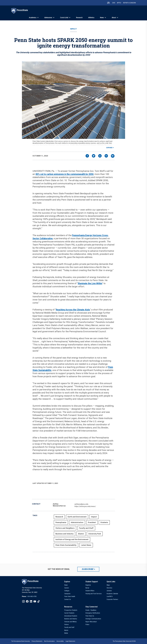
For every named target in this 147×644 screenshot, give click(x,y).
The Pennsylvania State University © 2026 (124, 641)
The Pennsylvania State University (21, 641)
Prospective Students (71, 610)
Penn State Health (70, 596)
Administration (77, 522)
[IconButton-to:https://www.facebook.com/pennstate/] (27, 601)
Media (66, 633)
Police (87, 624)
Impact (73, 29)
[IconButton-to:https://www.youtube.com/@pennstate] (35, 601)
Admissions (48, 18)
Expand (109, 148)
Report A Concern (129, 3)
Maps (108, 585)
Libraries (109, 591)
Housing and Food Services (94, 594)
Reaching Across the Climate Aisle (73, 310)
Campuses (67, 594)
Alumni (81, 534)
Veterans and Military (70, 622)
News (102, 18)
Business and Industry (65, 534)
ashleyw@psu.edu (81, 504)
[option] (29, 596)
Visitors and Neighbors (65, 528)
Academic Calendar (112, 594)
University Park (95, 534)
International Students (71, 616)
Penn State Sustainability (66, 545)
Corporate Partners (112, 599)
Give (114, 3)
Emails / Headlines (91, 610)
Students (104, 522)
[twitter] (94, 156)
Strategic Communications (93, 619)
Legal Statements (70, 641)
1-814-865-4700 (32, 596)
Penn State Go (90, 616)
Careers (67, 588)
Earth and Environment (77, 517)
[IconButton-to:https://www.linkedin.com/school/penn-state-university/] (31, 601)
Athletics (91, 18)
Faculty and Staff (86, 528)
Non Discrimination (49, 641)
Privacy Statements (37, 641)
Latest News (86, 545)
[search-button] (108, 3)
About (114, 18)
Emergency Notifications (93, 613)
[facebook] (87, 156)
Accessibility (60, 641)
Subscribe (87, 569)
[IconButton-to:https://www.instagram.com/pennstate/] (23, 601)
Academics (33, 18)
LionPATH (110, 596)
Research (79, 18)
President (92, 522)
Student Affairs (90, 591)
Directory (109, 588)
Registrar (88, 585)
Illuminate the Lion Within (90, 283)
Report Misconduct (91, 622)
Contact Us (68, 599)
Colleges (67, 591)
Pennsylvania (61, 522)
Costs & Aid (64, 18)
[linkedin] (100, 156)
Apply (119, 3)
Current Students (69, 613)
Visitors (67, 624)
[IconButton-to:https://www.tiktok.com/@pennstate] (39, 601)
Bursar (87, 588)
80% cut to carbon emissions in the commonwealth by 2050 (65, 174)
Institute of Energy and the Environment (72, 539)
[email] (106, 156)
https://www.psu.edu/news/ (85, 506)
